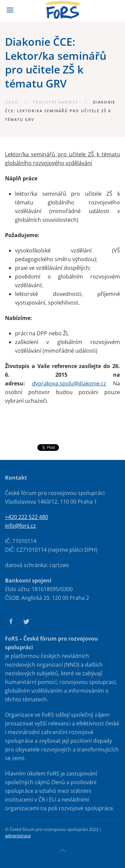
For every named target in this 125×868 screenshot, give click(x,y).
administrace (18, 836)
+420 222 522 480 (26, 517)
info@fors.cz (20, 526)
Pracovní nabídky (56, 102)
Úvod (12, 102)
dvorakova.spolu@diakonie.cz (69, 383)
